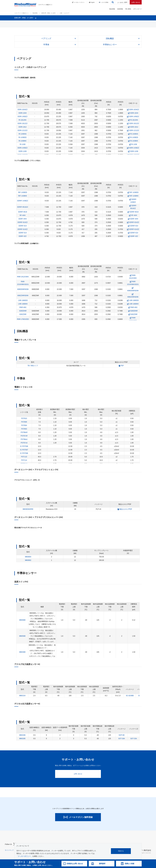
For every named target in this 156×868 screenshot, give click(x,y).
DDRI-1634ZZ (23, 110)
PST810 (24, 418)
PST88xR (24, 432)
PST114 (24, 460)
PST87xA (24, 443)
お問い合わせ (136, 2)
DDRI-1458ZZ (23, 117)
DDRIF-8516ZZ (23, 207)
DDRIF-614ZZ (23, 229)
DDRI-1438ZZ (23, 148)
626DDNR (23, 311)
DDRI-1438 (23, 151)
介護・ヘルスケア (64, 13)
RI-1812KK (22, 120)
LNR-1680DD (23, 300)
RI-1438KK (22, 141)
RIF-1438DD (23, 192)
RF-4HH (23, 215)
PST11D (24, 457)
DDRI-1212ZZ (23, 130)
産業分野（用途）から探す (49, 13)
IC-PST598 (24, 446)
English (92, 2)
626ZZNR (23, 314)
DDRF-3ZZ (23, 236)
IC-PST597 (24, 450)
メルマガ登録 (104, 2)
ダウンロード (137, 9)
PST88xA (24, 439)
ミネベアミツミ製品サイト (21, 13)
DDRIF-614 (23, 233)
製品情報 (112, 9)
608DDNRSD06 (23, 289)
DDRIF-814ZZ (23, 222)
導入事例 (128, 9)
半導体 (46, 45)
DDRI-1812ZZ (23, 123)
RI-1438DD (23, 137)
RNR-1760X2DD (23, 319)
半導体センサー (110, 45)
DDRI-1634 (23, 113)
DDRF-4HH (23, 219)
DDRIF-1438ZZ (23, 201)
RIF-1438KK (23, 196)
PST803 (24, 429)
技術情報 (120, 9)
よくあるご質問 (122, 2)
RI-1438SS (22, 134)
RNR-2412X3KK (23, 277)
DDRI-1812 (23, 127)
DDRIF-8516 (23, 212)
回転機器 (110, 38)
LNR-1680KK (23, 304)
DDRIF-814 (23, 226)
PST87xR (24, 436)
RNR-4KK (23, 307)
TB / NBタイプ (33, 366)
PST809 (24, 422)
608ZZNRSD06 (23, 296)
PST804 (24, 425)
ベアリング (46, 38)
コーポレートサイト (78, 2)
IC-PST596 (24, 453)
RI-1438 (23, 144)
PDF (122, 366)
